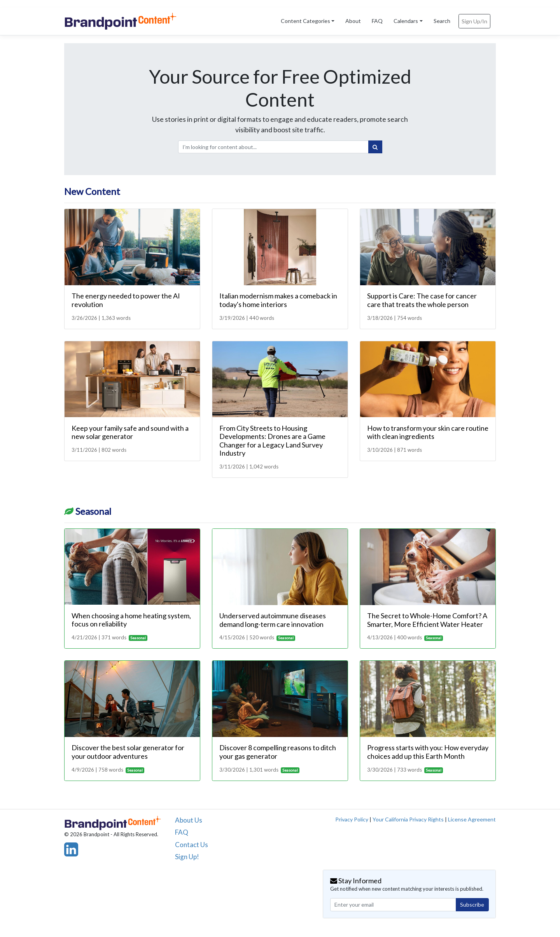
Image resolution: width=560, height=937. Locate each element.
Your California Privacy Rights (408, 819)
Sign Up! (187, 857)
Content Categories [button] (305, 21)
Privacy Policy (352, 819)
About (353, 21)
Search (442, 21)
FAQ (377, 21)
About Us (189, 820)
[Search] (375, 147)
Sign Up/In (474, 21)
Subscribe (472, 905)
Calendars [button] (406, 21)
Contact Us (192, 845)
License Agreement (472, 819)
